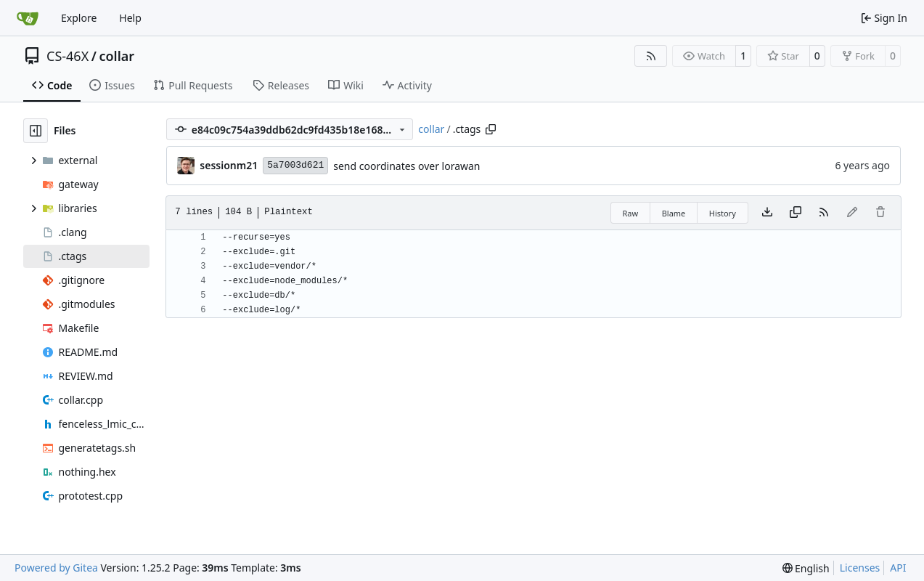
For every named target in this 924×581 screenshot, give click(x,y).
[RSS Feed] (651, 56)
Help (130, 18)
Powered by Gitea (56, 568)
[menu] (806, 568)
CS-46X (68, 56)
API (898, 568)
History (723, 213)
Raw (631, 213)
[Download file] (767, 213)
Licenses (860, 568)
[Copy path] (491, 129)
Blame (674, 213)
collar (116, 56)
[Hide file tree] (36, 131)
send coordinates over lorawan (406, 166)
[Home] (28, 18)
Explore (79, 18)
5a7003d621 (295, 165)
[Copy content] (796, 213)
